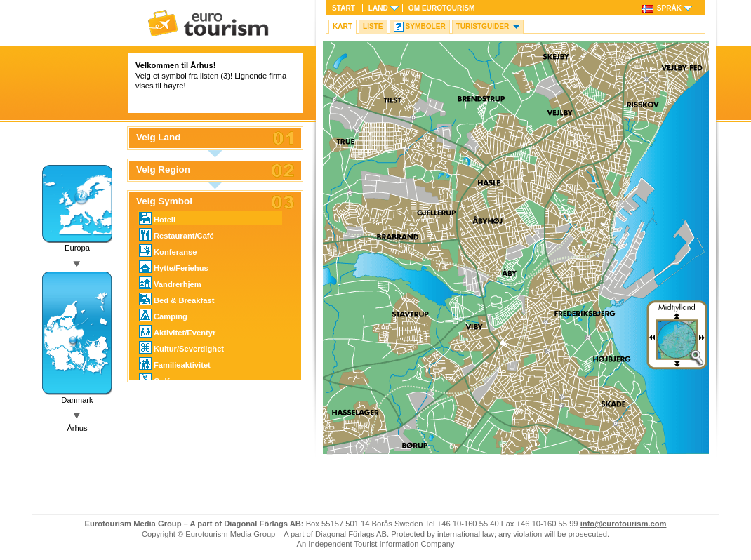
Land (378, 8)
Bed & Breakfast (177, 299)
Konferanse (168, 251)
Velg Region (163, 170)
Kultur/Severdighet (181, 347)
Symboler (426, 26)
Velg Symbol (164, 201)
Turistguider (483, 26)
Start (344, 8)
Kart (343, 26)
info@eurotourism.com (624, 524)
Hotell (157, 218)
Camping (163, 315)
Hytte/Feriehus (174, 267)
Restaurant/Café (177, 234)
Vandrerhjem (170, 283)
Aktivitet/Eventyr (177, 331)
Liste (373, 26)
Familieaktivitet (175, 364)
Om (441, 8)
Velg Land (158, 138)
